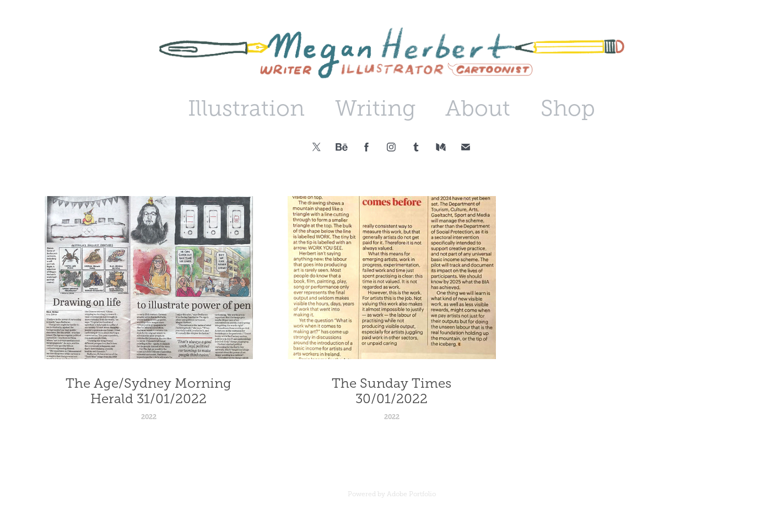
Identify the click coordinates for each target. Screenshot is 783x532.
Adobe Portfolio (411, 494)
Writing (375, 108)
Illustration (246, 108)
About (478, 108)
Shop (568, 108)
